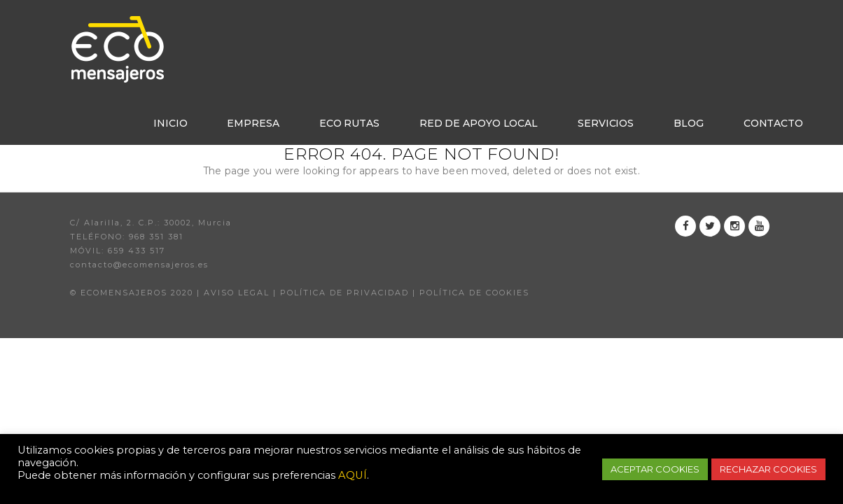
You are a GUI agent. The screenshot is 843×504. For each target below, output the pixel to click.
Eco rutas (349, 123)
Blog (689, 123)
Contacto (773, 123)
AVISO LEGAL (237, 293)
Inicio (170, 123)
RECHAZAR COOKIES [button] (768, 469)
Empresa (253, 123)
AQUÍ (353, 475)
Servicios (606, 123)
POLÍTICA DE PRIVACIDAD (344, 293)
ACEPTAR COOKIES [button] (655, 469)
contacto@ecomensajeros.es (139, 265)
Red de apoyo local (479, 123)
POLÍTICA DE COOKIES (474, 293)
